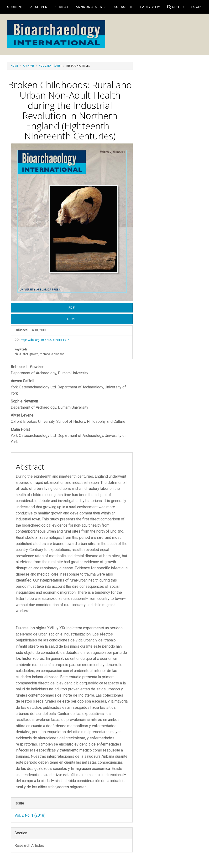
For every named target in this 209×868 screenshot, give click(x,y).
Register (176, 7)
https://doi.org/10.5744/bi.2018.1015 (45, 340)
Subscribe (123, 7)
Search (62, 7)
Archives (39, 7)
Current (15, 7)
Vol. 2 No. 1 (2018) (50, 66)
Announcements (91, 7)
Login (197, 7)
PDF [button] (72, 308)
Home (14, 66)
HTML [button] (72, 319)
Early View (150, 7)
